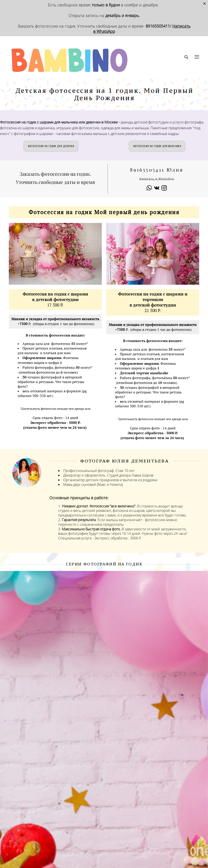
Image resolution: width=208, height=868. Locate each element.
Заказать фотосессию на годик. (55, 174)
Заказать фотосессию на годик (46, 26)
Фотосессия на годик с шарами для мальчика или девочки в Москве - (60, 122)
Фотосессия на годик (140, 294)
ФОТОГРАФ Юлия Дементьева (125, 461)
